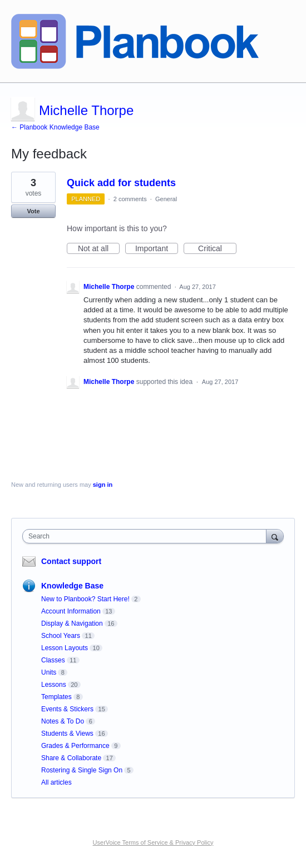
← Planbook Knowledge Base (55, 127)
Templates (56, 697)
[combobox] (147, 536)
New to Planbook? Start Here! (85, 599)
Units (49, 672)
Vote (33, 211)
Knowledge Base (72, 586)
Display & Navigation (72, 623)
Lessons (54, 685)
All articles (56, 782)
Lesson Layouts (65, 648)
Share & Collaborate (71, 758)
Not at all (99, 249)
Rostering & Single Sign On (82, 770)
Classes (53, 660)
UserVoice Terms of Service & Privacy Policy (153, 842)
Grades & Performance (75, 746)
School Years (61, 636)
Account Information (71, 611)
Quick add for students (121, 183)
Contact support (71, 561)
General (166, 199)
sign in (103, 485)
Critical (217, 249)
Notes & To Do (63, 721)
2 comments (130, 199)
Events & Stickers (67, 709)
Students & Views (67, 734)
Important (157, 249)
